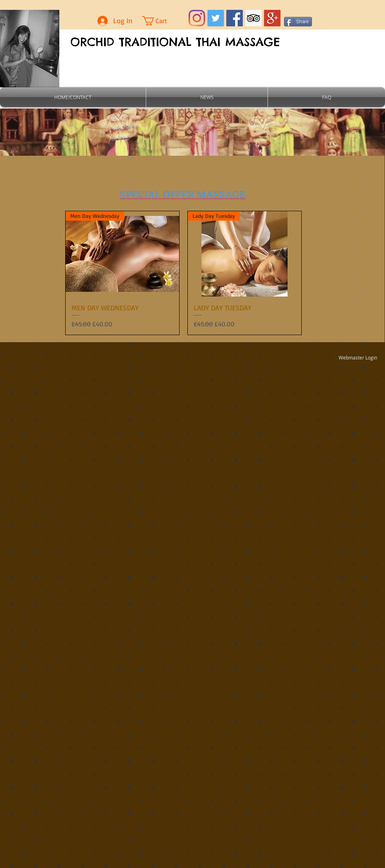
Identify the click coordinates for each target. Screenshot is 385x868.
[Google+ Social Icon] (272, 18)
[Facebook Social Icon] (235, 18)
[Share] (298, 22)
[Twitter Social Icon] (216, 18)
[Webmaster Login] (358, 358)
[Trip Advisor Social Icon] (253, 18)
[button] (161, 21)
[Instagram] (197, 18)
